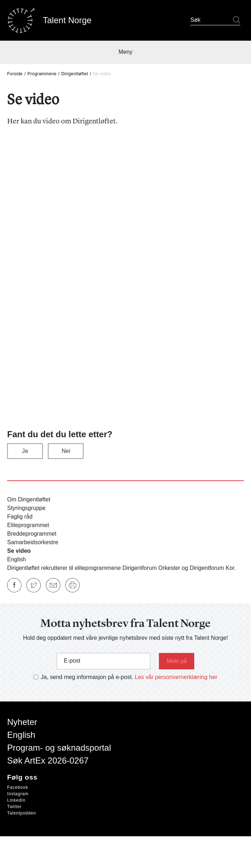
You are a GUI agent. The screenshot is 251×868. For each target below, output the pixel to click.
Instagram (18, 794)
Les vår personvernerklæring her (176, 677)
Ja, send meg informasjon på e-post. (87, 677)
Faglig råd (20, 517)
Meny (125, 52)
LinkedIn (16, 800)
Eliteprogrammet (28, 525)
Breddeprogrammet (32, 534)
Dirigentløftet (75, 74)
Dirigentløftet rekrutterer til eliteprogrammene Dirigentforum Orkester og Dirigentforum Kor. (121, 568)
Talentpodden (22, 813)
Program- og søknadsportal (59, 748)
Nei (66, 451)
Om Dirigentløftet (29, 499)
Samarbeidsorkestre (33, 542)
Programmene (42, 74)
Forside (15, 74)
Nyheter (22, 722)
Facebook (18, 787)
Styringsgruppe (26, 508)
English (16, 559)
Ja (25, 451)
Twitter (14, 807)
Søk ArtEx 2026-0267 (48, 760)
